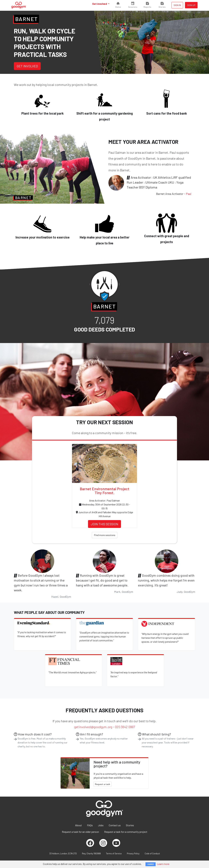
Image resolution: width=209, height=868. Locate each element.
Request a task (103, 784)
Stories (130, 825)
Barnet (26, 19)
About (78, 825)
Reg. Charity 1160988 (91, 853)
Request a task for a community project (126, 832)
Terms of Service (114, 853)
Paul (189, 194)
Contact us (115, 825)
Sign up (191, 5)
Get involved (100, 4)
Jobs (101, 825)
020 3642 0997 (125, 727)
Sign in (177, 5)
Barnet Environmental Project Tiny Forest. (105, 491)
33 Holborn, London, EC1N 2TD (63, 853)
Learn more (163, 864)
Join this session (104, 524)
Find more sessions (105, 535)
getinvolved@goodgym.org (93, 727)
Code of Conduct (152, 853)
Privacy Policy (133, 853)
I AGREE (151, 864)
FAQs (90, 825)
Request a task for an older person (80, 832)
